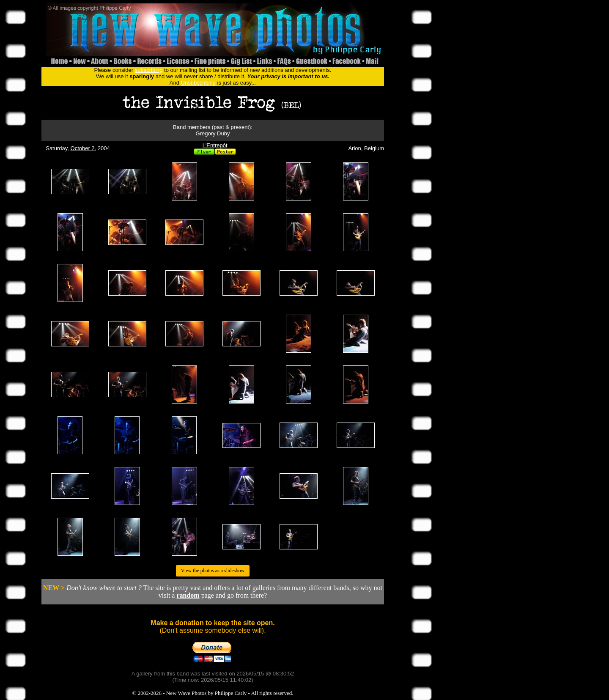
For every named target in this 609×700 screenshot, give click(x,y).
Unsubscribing (198, 83)
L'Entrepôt (215, 145)
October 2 (83, 148)
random (188, 595)
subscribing (149, 70)
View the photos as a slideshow (213, 571)
